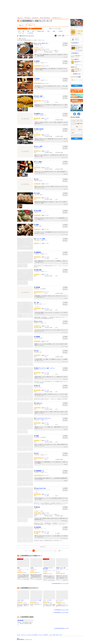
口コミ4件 (46, 83)
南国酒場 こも (40, 471)
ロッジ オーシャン (60, 600)
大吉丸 (38, 193)
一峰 (37, 303)
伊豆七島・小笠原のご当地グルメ (45, 18)
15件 (51, 603)
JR (44, 635)
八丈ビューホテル (21, 600)
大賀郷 (54, 31)
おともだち (39, 321)
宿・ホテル (19, 635)
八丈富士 (32, 568)
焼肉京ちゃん (40, 114)
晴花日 (18, 568)
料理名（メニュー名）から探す (55, 29)
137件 (38, 572)
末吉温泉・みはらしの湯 (61, 568)
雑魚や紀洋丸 (40, 129)
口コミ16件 (47, 309)
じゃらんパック (41, 635)
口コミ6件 (46, 341)
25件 (51, 574)
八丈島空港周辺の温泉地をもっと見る (61, 628)
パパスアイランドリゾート (44, 418)
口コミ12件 (47, 151)
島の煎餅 (39, 211)
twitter (75, 114)
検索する (77, 86)
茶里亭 (38, 61)
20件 (25, 572)
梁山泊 (38, 507)
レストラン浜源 (40, 239)
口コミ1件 (46, 118)
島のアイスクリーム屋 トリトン (45, 368)
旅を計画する (76, 43)
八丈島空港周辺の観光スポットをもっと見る (60, 583)
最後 (59, 551)
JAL (45, 635)
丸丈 (37, 351)
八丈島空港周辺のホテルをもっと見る (61, 610)
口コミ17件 (47, 135)
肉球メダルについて (79, 65)
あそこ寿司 (39, 146)
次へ (55, 551)
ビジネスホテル (29, 635)
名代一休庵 (39, 96)
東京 (33, 31)
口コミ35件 (47, 513)
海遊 (37, 436)
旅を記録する (76, 53)
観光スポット (22, 25)
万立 (37, 179)
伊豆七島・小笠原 (40, 31)
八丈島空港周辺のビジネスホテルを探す (61, 612)
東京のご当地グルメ (35, 18)
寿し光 (38, 386)
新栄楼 (38, 287)
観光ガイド (58, 635)
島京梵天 (39, 527)
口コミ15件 (47, 390)
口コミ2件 (46, 274)
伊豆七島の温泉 (20, 620)
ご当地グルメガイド (20, 18)
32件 (25, 603)
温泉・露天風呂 (35, 635)
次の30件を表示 (43, 547)
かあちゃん (39, 403)
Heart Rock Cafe (41, 488)
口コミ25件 (47, 494)
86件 (64, 573)
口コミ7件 (46, 355)
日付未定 (81, 124)
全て (23, 33)
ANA (47, 635)
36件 (38, 603)
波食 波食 (39, 270)
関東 (28, 31)
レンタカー (51, 635)
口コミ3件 (46, 101)
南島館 (38, 337)
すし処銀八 (39, 162)
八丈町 (48, 31)
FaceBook (79, 114)
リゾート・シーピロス (47, 600)
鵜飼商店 (39, 252)
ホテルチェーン (24, 635)
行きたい (65, 43)
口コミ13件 (47, 49)
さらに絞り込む (30, 33)
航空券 (54, 635)
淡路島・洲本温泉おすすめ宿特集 (77, 23)
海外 (61, 635)
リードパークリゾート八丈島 (36, 600)
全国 (23, 31)
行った (65, 45)
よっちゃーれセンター (42, 43)
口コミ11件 (47, 326)
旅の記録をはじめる (77, 74)
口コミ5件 (46, 66)
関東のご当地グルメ (28, 18)
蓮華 (37, 225)
